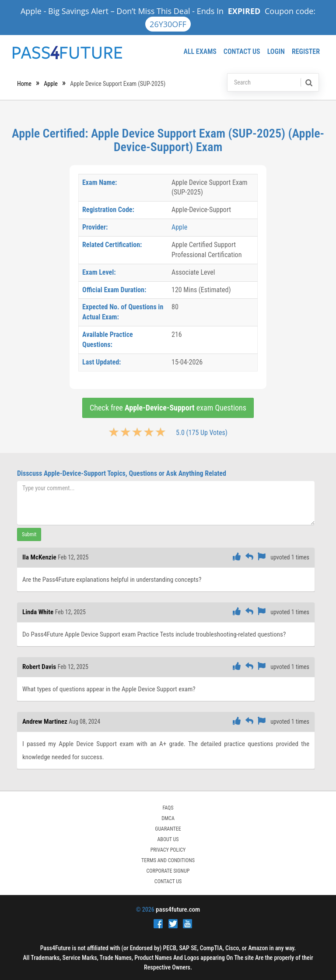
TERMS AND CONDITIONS (168, 860)
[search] (308, 82)
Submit (29, 534)
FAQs (168, 808)
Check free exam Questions (168, 408)
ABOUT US (168, 839)
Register (306, 51)
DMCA (168, 818)
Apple (51, 84)
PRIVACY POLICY (168, 850)
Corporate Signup (168, 871)
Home (24, 84)
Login (276, 51)
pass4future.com (178, 909)
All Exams (200, 51)
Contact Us (242, 51)
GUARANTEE (168, 829)
